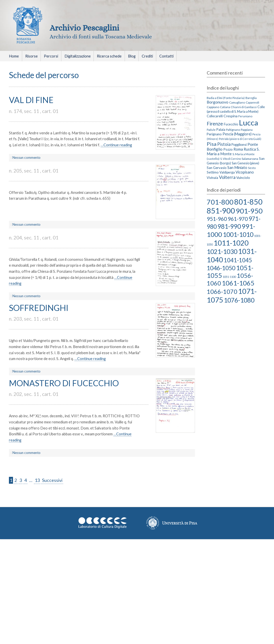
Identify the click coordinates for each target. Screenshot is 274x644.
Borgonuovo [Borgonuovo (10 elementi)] (218, 102)
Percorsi (51, 56)
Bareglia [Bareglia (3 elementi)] (251, 98)
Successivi (52, 480)
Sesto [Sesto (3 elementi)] (252, 168)
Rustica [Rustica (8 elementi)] (250, 149)
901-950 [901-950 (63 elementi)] (249, 211)
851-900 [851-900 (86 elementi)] (221, 211)
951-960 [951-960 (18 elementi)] (217, 219)
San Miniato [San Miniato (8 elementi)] (237, 167)
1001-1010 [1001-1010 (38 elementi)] (238, 234)
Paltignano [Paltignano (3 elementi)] (233, 130)
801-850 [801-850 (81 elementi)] (248, 202)
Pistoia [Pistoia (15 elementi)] (224, 144)
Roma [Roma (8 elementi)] (238, 149)
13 (37, 480)
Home (14, 56)
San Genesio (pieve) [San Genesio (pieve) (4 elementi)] (245, 163)
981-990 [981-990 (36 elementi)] (229, 226)
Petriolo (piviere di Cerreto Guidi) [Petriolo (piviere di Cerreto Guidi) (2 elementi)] (240, 139)
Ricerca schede (109, 56)
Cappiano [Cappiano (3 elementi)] (213, 107)
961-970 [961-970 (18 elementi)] (238, 219)
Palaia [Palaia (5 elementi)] (221, 130)
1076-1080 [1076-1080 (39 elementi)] (239, 300)
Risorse (31, 56)
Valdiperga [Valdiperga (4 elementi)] (227, 172)
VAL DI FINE (31, 100)
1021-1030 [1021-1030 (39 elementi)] (222, 251)
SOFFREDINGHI (39, 308)
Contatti (166, 56)
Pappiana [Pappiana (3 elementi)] (247, 130)
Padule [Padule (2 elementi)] (211, 130)
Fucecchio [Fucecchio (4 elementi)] (231, 124)
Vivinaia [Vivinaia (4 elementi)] (212, 178)
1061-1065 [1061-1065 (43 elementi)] (238, 283)
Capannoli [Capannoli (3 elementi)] (252, 102)
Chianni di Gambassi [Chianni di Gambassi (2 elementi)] (244, 107)
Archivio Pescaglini (84, 28)
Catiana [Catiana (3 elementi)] (225, 107)
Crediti (147, 56)
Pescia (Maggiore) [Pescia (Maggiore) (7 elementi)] (237, 134)
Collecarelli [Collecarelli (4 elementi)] (215, 116)
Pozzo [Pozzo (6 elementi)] (228, 149)
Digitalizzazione (78, 56)
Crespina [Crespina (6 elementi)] (231, 116)
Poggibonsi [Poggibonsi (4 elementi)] (239, 145)
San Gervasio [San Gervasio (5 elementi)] (217, 168)
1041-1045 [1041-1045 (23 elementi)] (238, 260)
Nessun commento (27, 158)
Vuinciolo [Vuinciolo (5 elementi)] (243, 178)
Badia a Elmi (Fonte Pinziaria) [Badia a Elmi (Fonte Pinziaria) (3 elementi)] (226, 98)
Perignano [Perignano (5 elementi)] (214, 134)
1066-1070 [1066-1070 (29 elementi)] (222, 292)
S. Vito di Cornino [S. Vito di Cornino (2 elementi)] (231, 159)
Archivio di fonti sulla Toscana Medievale (101, 37)
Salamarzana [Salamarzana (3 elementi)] (250, 159)
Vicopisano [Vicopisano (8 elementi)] (245, 172)
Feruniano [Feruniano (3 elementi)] (245, 116)
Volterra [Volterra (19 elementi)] (227, 177)
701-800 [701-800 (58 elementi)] (220, 202)
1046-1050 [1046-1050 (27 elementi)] (221, 268)
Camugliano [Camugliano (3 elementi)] (237, 102)
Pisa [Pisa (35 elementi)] (212, 144)
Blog (132, 56)
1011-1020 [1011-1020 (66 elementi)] (231, 243)
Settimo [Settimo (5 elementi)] (213, 172)
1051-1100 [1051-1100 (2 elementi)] (229, 277)
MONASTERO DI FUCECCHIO (64, 383)
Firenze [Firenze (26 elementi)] (215, 124)
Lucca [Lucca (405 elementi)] (249, 123)
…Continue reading (116, 145)
